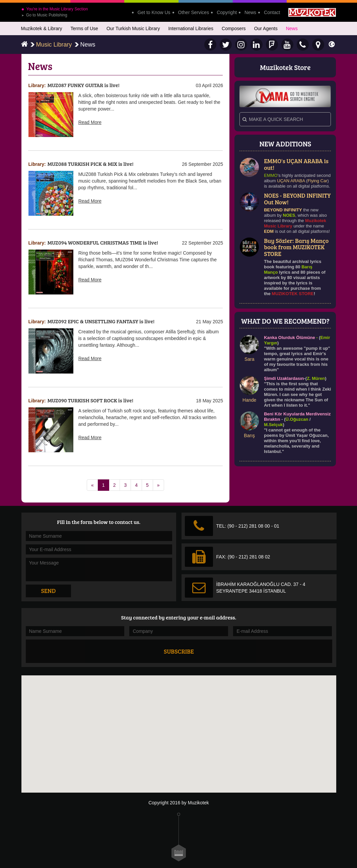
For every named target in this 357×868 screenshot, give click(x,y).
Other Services (194, 12)
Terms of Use (84, 28)
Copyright (227, 12)
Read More (90, 122)
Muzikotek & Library (42, 28)
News (250, 12)
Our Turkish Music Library (133, 28)
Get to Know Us (154, 12)
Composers (234, 28)
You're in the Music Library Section (55, 9)
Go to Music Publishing (44, 15)
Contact (272, 12)
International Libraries (191, 28)
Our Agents (266, 28)
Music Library (54, 45)
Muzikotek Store (285, 67)
